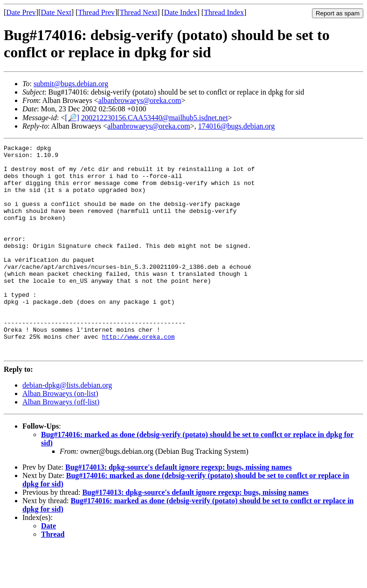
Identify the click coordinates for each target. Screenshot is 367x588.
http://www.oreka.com (138, 376)
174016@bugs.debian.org (237, 126)
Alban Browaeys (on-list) (60, 435)
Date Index (181, 12)
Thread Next (138, 12)
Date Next (56, 12)
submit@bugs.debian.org (71, 84)
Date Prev (21, 12)
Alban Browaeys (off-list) (61, 444)
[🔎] (72, 118)
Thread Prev (96, 12)
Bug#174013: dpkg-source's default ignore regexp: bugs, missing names (178, 509)
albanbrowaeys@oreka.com (140, 100)
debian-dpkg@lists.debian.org (67, 427)
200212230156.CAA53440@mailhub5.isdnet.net (155, 118)
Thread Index (224, 12)
